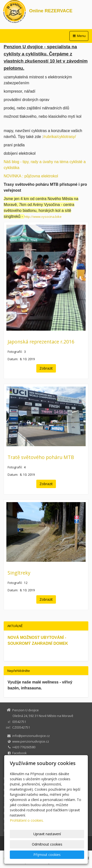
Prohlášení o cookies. (27, 820)
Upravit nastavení (47, 834)
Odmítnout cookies (47, 844)
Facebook (20, 753)
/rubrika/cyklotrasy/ (59, 137)
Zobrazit (46, 368)
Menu (79, 36)
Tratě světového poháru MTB (41, 457)
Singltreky (19, 573)
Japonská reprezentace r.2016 (41, 342)
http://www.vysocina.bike (43, 217)
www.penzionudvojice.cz (31, 741)
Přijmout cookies (47, 855)
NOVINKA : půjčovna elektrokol (31, 176)
